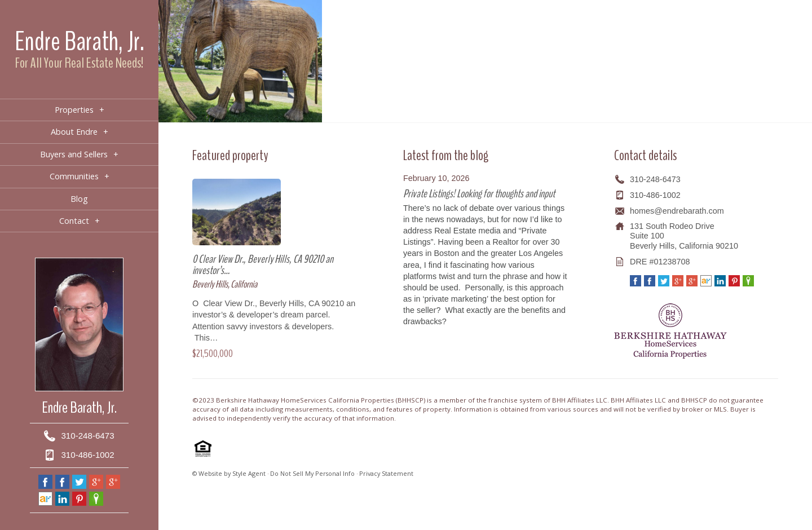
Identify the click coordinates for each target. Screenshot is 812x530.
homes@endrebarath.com (677, 211)
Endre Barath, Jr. (80, 41)
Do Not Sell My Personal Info (312, 473)
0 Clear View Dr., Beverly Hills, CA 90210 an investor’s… (263, 265)
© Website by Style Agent (229, 473)
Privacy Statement (386, 473)
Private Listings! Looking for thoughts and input (479, 194)
